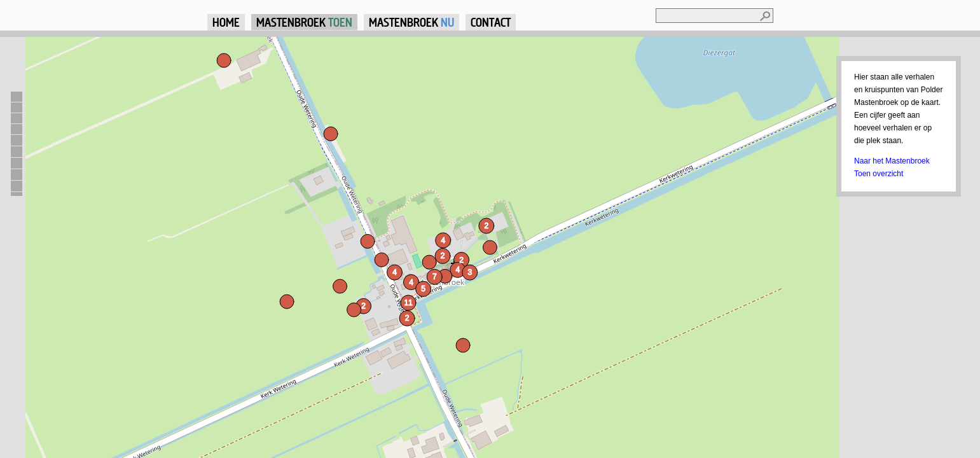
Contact (491, 22)
